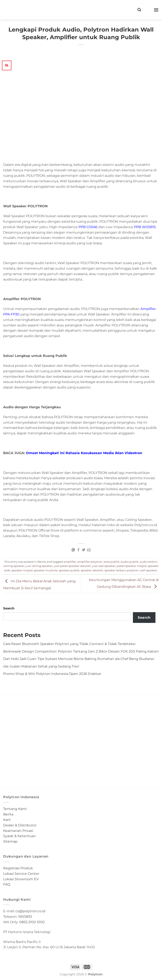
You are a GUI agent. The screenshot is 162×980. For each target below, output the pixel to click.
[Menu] (156, 10)
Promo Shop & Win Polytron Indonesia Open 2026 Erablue (52, 674)
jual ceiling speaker (39, 566)
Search (9, 608)
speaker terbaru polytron (121, 570)
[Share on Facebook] (78, 550)
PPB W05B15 (145, 227)
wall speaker (148, 570)
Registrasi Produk (18, 868)
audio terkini (148, 562)
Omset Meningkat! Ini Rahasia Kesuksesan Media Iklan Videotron (84, 453)
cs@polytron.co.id (30, 911)
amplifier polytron (90, 562)
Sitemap (10, 841)
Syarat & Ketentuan (20, 836)
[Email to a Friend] (89, 550)
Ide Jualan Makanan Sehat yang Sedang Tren (41, 666)
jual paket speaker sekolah (72, 566)
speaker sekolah (92, 570)
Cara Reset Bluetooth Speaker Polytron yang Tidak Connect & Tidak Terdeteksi (69, 644)
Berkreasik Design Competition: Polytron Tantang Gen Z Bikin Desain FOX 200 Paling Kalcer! (81, 651)
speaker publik (69, 570)
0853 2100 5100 (32, 922)
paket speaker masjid (132, 566)
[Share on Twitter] (84, 550)
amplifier (70, 562)
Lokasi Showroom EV (21, 879)
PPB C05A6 (88, 227)
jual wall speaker (104, 566)
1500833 (25, 916)
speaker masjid (22, 570)
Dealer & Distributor (20, 825)
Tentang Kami (15, 809)
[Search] (139, 10)
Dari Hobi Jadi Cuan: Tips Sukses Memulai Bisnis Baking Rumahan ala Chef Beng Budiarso (79, 659)
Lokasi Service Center (21, 874)
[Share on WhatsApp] (73, 550)
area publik (111, 562)
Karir (7, 820)
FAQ (7, 884)
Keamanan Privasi (18, 831)
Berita (42, 562)
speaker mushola (46, 570)
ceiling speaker (14, 566)
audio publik (130, 562)
